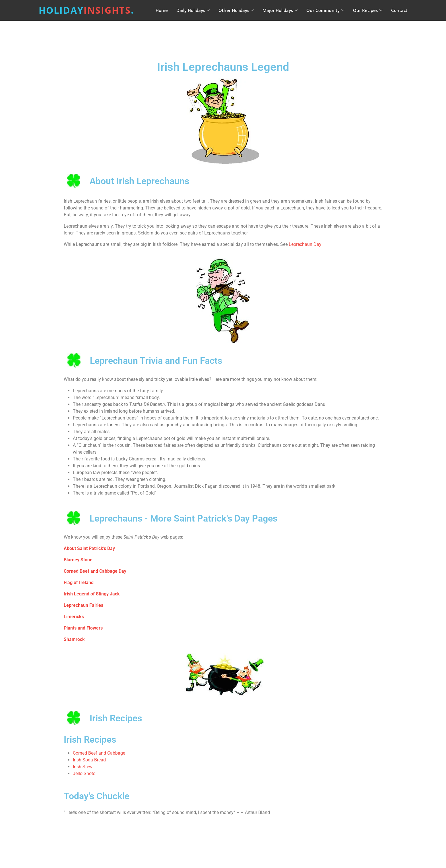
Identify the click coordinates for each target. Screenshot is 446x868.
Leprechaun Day (305, 244)
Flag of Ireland (79, 583)
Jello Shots (84, 773)
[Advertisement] (237, 36)
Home (162, 10)
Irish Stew (83, 767)
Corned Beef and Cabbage (99, 753)
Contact (399, 10)
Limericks (74, 617)
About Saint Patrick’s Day (89, 548)
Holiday (86, 10)
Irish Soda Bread (89, 760)
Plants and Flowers (83, 628)
